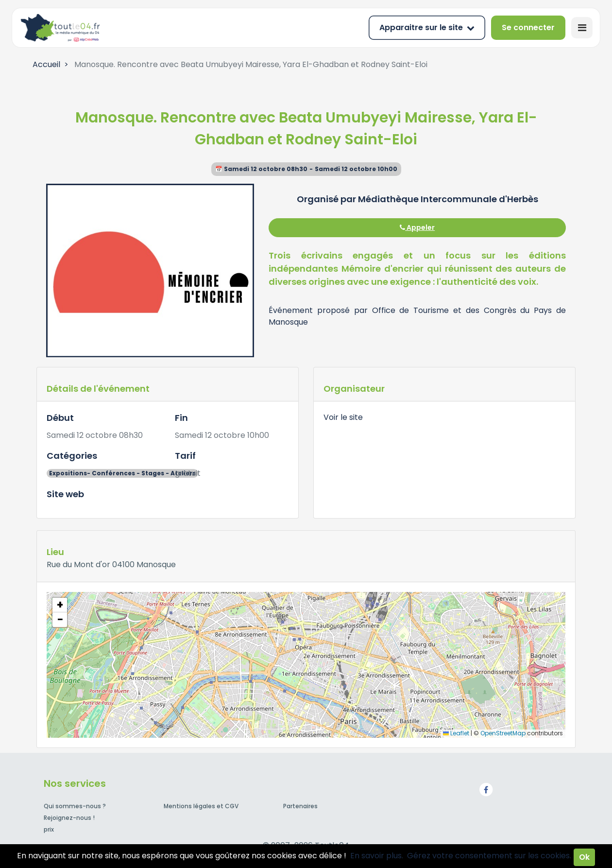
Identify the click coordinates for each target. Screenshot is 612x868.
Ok (584, 857)
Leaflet (456, 733)
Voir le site (343, 417)
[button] (60, 605)
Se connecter (528, 27)
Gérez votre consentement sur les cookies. (489, 856)
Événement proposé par (320, 310)
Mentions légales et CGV (201, 806)
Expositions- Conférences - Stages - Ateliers (122, 473)
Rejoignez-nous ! (69, 818)
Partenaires (300, 806)
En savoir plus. (377, 856)
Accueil (46, 64)
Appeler (417, 227)
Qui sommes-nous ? (75, 806)
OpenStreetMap (503, 733)
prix (49, 829)
